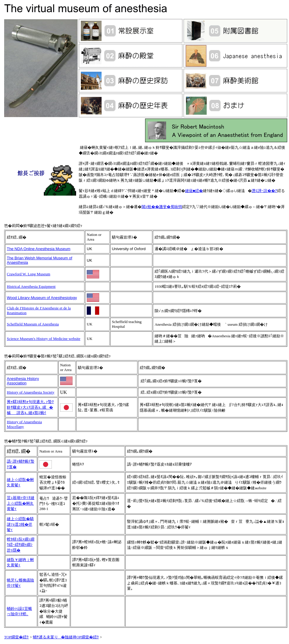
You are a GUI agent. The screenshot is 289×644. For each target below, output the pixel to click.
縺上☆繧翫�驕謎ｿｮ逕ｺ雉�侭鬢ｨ (20, 524)
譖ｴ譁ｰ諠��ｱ (264, 191)
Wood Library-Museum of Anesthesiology (42, 298)
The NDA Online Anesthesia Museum (39, 249)
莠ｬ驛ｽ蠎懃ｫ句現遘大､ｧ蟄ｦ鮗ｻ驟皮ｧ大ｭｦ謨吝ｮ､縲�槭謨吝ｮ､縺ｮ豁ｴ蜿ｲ (30, 407)
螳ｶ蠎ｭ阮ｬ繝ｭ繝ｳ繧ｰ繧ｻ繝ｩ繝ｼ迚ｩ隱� (21, 545)
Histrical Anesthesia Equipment (31, 286)
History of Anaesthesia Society (31, 392)
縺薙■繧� (194, 191)
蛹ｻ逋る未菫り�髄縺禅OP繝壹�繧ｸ (66, 637)
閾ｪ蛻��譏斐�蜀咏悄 (162, 207)
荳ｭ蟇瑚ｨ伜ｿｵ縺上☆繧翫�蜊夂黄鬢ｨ (21, 503)
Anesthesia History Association (23, 381)
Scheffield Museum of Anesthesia (33, 324)
